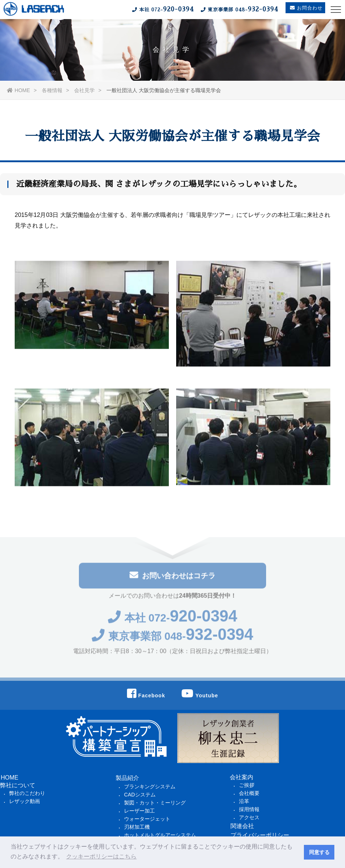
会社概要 (249, 795)
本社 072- (173, 621)
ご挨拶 (247, 787)
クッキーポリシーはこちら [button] (101, 856)
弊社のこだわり (27, 795)
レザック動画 (25, 803)
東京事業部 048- (173, 640)
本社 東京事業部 (202, 9)
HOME (19, 90)
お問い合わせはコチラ (172, 578)
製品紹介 (127, 780)
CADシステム (140, 796)
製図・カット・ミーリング (155, 805)
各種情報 (52, 90)
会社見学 (84, 90)
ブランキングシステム (150, 788)
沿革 (244, 803)
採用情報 (249, 811)
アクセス (249, 819)
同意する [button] (319, 852)
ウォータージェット (147, 821)
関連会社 (242, 828)
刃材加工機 (137, 829)
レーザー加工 (139, 813)
